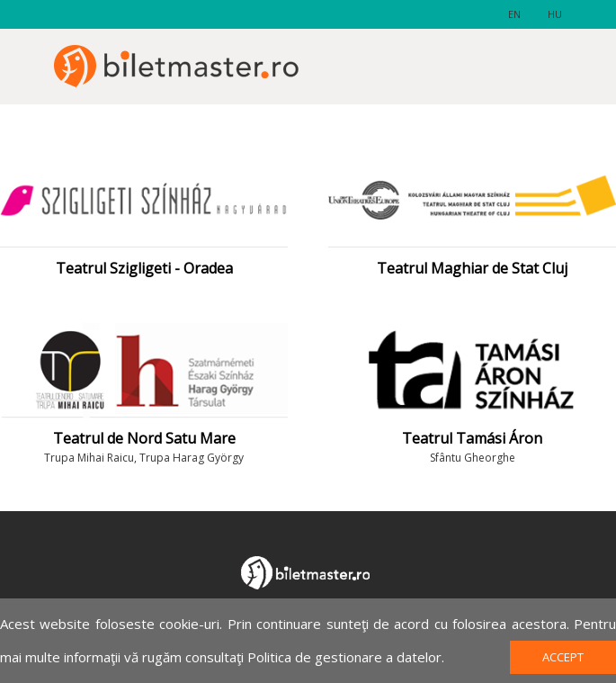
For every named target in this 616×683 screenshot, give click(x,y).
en (514, 14)
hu (555, 14)
